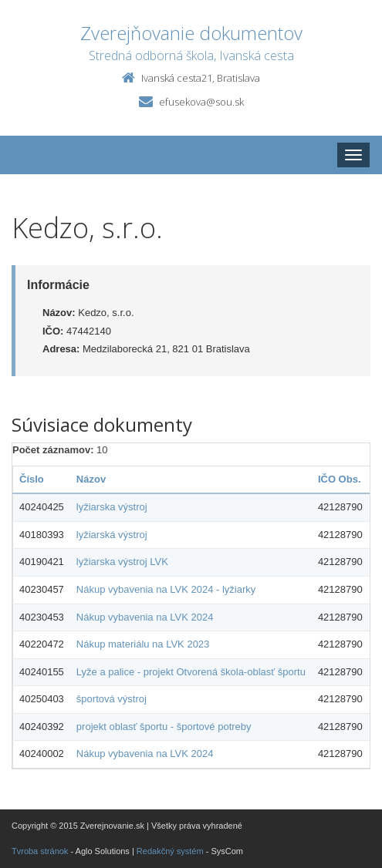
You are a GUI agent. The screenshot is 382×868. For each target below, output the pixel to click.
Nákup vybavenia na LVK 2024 (145, 617)
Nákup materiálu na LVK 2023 (143, 644)
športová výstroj (112, 699)
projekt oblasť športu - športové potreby (164, 727)
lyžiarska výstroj (112, 507)
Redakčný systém (170, 851)
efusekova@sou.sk (201, 102)
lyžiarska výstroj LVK (122, 562)
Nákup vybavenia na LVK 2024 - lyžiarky (166, 589)
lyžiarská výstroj (112, 535)
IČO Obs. (340, 479)
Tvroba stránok (40, 851)
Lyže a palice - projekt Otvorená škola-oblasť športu (191, 672)
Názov (91, 479)
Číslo (32, 479)
